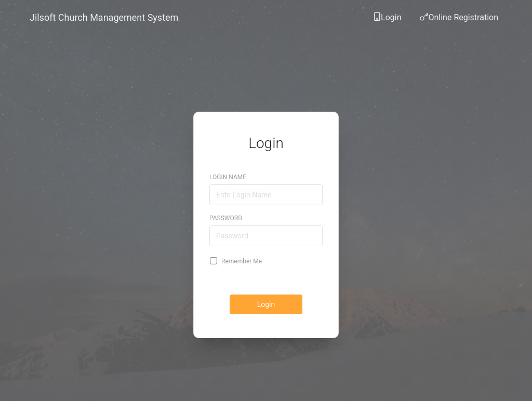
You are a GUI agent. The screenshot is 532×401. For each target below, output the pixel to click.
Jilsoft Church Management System (104, 17)
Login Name (228, 169)
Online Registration (459, 20)
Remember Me (236, 252)
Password (226, 210)
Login (387, 20)
